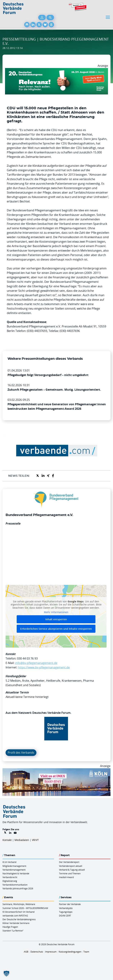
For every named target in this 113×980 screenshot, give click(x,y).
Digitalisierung (10, 881)
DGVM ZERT (65, 916)
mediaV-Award (66, 877)
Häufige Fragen (10, 927)
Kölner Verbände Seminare (16, 923)
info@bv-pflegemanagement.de (36, 663)
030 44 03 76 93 (27, 658)
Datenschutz (37, 952)
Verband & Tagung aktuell (72, 870)
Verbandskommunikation (15, 885)
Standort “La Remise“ (13, 931)
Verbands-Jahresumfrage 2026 (18, 888)
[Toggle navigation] (108, 17)
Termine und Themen (70, 873)
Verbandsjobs (66, 908)
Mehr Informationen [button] (56, 612)
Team (86, 952)
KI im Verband (9, 862)
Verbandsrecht (10, 877)
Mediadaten (22, 840)
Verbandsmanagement (14, 870)
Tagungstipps (66, 912)
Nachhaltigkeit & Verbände (16, 873)
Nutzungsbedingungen (70, 952)
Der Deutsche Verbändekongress (19, 919)
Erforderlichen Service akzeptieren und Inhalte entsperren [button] (56, 629)
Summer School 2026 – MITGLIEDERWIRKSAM (25, 908)
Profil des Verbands (21, 753)
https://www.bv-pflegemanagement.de (44, 667)
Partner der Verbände (70, 904)
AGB (26, 952)
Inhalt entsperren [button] (56, 619)
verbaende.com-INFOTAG (15, 916)
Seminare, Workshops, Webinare (19, 904)
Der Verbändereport (69, 862)
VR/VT (35, 840)
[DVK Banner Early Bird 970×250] (56, 70)
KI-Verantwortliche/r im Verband (18, 912)
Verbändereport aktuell (71, 866)
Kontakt (7, 840)
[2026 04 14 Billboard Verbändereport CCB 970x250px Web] (56, 770)
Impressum (51, 952)
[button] (6, 974)
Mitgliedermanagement (14, 866)
